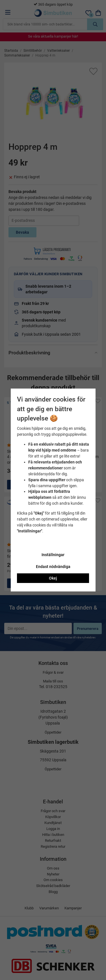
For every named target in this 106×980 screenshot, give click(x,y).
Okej (53, 578)
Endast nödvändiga (53, 567)
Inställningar (53, 555)
